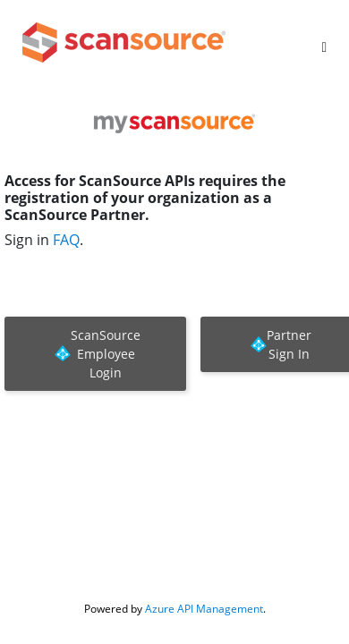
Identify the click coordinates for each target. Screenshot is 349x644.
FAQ (66, 240)
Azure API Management (204, 609)
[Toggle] (324, 47)
